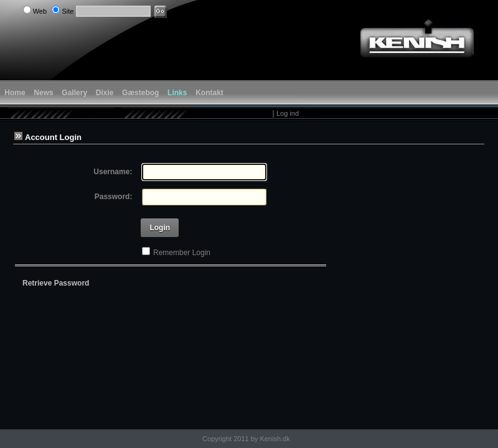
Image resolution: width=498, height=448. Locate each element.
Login (160, 228)
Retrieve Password (56, 283)
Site (68, 11)
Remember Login (182, 253)
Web (40, 11)
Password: (114, 197)
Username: (113, 172)
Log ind (288, 113)
